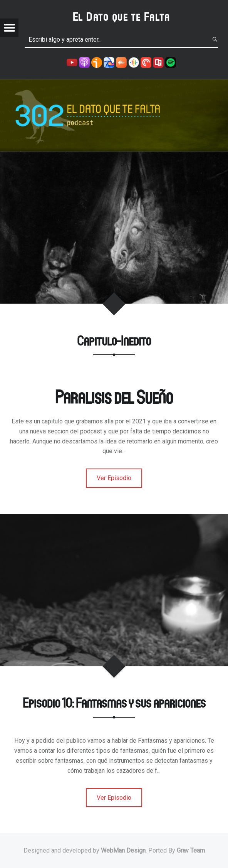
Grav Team (191, 850)
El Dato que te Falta (122, 16)
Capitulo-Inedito (114, 340)
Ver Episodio (114, 478)
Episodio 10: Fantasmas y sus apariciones (114, 702)
